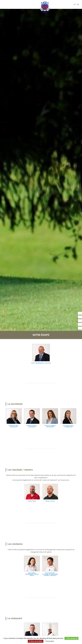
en (78, 4)
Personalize (50, 641)
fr (75, 4)
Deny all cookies (36, 641)
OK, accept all (71, 638)
